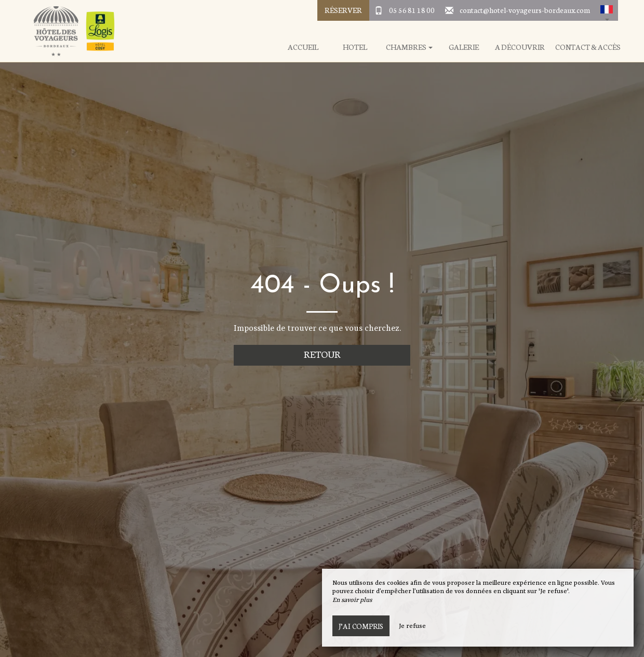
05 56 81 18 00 (412, 10)
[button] (607, 10)
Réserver (343, 10)
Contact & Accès (588, 47)
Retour (322, 354)
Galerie (464, 47)
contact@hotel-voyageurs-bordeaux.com (525, 10)
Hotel (355, 47)
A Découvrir (520, 47)
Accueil (303, 47)
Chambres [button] (409, 47)
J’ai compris (361, 626)
